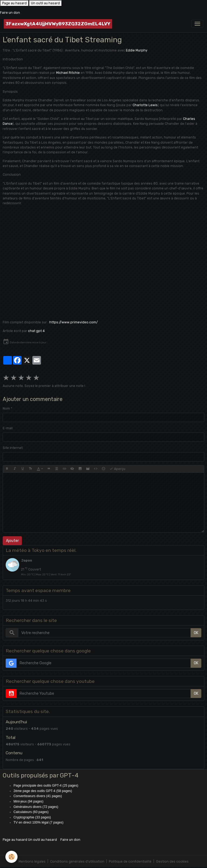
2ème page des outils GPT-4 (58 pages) (43, 791)
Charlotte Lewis (145, 105)
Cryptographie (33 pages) (32, 817)
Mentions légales (32, 862)
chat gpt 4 (36, 331)
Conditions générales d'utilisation (77, 862)
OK (196, 633)
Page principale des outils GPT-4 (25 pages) (46, 786)
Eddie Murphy (137, 50)
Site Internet (13, 448)
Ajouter (12, 541)
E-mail (8, 428)
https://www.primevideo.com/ (74, 322)
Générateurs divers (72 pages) (36, 807)
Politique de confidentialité (130, 862)
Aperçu (117, 469)
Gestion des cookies (172, 862)
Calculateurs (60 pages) (31, 812)
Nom (6, 409)
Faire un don (10, 13)
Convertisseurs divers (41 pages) (38, 796)
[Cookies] (11, 857)
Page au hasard (14, 3)
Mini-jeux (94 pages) (28, 801)
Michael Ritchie (68, 73)
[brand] (58, 24)
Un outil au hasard (45, 3)
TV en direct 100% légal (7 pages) (38, 822)
